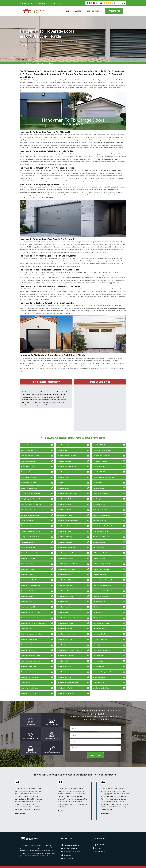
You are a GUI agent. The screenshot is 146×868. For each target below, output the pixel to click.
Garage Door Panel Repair (64, 572)
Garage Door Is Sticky (63, 475)
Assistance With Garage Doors (30, 453)
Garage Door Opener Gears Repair (67, 545)
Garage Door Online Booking (65, 539)
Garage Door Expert (27, 626)
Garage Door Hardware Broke (30, 691)
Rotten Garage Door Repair (101, 621)
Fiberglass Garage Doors (28, 539)
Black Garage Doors (27, 469)
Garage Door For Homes (28, 648)
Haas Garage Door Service (100, 507)
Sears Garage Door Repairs (101, 631)
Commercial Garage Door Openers (31, 502)
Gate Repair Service (99, 485)
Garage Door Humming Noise (29, 685)
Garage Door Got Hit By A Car (29, 675)
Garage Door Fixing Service (29, 637)
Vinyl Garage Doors (98, 664)
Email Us (58, 3)
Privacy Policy (68, 856)
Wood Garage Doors (99, 680)
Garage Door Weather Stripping (102, 448)
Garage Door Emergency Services (31, 615)
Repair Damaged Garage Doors (102, 583)
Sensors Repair (97, 642)
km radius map (100, 405)
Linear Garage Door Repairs (101, 529)
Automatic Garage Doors (28, 458)
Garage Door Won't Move (100, 464)
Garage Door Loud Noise (64, 502)
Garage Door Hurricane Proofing (66, 453)
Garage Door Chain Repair (28, 588)
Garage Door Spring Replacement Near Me (69, 648)
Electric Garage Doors (27, 523)
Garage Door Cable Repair (28, 577)
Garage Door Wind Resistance (102, 453)
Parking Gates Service (99, 572)
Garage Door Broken (27, 572)
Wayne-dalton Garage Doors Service (103, 669)
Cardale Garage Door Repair (29, 485)
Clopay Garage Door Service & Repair (32, 496)
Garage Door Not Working (64, 534)
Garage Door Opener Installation (66, 550)
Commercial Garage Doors (28, 507)
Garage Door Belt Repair (28, 566)
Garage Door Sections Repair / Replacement (70, 615)
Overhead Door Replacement (101, 561)
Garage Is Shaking (98, 480)
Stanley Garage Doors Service (101, 648)
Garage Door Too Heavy (64, 675)
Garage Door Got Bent (27, 669)
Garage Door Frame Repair (29, 664)
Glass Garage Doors (98, 496)
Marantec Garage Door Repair (101, 534)
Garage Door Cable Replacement (31, 583)
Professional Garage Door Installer (103, 577)
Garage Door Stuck (62, 658)
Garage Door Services (81, 11)
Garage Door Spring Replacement (67, 642)
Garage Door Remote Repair (65, 594)
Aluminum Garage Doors (28, 442)
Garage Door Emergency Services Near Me (33, 621)
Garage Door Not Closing (64, 523)
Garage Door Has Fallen (64, 442)
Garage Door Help (62, 448)
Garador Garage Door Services (30, 550)
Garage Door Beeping (27, 561)
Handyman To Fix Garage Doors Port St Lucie (39, 63)
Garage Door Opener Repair (65, 556)
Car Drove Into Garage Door (29, 480)
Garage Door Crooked (27, 594)
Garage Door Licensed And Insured (67, 491)
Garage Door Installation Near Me (67, 464)
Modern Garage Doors (99, 539)
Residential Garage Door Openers (102, 588)
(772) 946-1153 (114, 11)
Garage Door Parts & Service (65, 577)
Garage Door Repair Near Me (65, 604)
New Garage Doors (98, 545)
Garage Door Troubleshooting (65, 691)
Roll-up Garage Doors (99, 599)
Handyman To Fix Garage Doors (102, 512)
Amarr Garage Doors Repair (29, 448)
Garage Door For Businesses (29, 642)
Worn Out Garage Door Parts (101, 685)
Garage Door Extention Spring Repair (32, 631)
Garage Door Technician (64, 664)
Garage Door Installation (64, 458)
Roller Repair (96, 604)
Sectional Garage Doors (100, 637)
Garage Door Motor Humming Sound (67, 518)
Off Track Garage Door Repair (101, 550)
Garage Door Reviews (63, 610)
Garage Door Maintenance (64, 507)
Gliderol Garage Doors (99, 502)
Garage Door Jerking (63, 485)
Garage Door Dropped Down (29, 604)
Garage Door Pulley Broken (65, 583)
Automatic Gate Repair (28, 464)
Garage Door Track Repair (64, 685)
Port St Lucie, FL (27, 3)
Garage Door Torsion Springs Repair (67, 680)
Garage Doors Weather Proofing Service (104, 475)
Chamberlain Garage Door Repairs (31, 491)
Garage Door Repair (63, 599)
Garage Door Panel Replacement (66, 566)
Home (67, 11)
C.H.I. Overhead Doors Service (30, 475)
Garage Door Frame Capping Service (32, 658)
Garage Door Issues (62, 480)
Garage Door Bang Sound (28, 556)
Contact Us (97, 11)
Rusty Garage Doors (99, 626)
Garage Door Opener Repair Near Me (67, 561)
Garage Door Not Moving (64, 529)
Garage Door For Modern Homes (30, 653)
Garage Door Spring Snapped (65, 653)
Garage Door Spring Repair (65, 637)
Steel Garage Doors (98, 653)
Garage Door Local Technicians (66, 496)
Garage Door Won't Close (100, 458)
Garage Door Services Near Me (66, 631)
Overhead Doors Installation (101, 566)
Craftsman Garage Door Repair (30, 512)
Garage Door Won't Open (100, 469)
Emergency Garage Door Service (30, 529)
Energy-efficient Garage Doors (30, 534)
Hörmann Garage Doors (100, 518)
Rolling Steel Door (98, 615)
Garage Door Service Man (64, 626)
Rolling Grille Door (98, 610)
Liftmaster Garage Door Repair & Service (105, 523)
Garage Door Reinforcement (65, 588)
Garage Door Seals (26, 599)
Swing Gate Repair (98, 658)
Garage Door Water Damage (101, 442)
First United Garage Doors (29, 545)
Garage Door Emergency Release (31, 610)
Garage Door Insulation (64, 469)
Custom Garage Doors (27, 518)
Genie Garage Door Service (101, 491)
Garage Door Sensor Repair (65, 621)
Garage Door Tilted (62, 669)
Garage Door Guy (26, 680)
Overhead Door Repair (99, 556)
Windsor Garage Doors (99, 675)
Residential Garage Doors (100, 594)
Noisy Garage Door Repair (64, 512)
